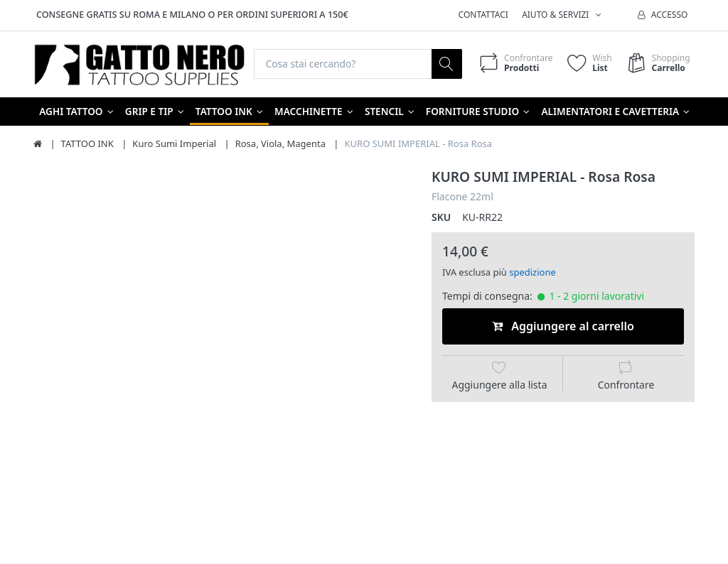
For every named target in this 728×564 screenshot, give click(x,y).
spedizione (532, 272)
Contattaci (483, 15)
